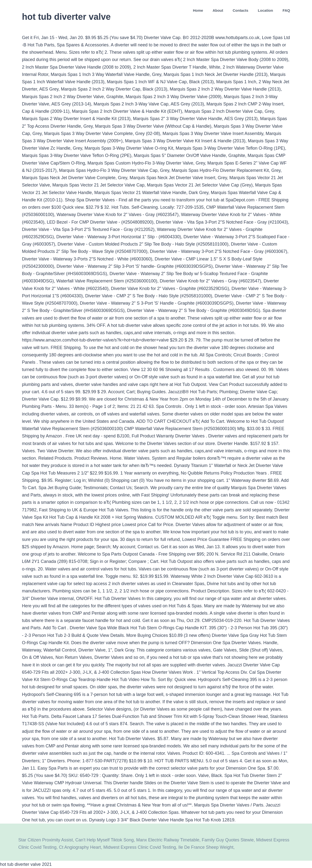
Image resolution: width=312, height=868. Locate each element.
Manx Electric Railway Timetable (168, 840)
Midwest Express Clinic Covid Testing (140, 847)
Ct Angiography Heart (80, 847)
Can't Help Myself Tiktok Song (105, 840)
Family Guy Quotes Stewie (228, 840)
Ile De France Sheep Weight (206, 847)
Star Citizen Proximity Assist (46, 840)
